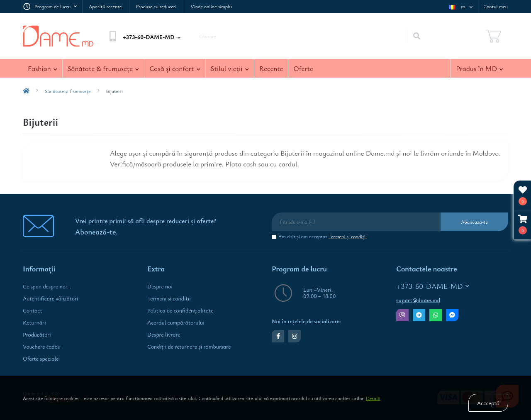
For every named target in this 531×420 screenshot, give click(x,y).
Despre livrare (164, 335)
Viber (402, 315)
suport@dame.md (418, 300)
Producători (37, 335)
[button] (523, 225)
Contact (33, 310)
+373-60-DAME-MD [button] (433, 286)
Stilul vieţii (230, 68)
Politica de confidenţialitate (180, 310)
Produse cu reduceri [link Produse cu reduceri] (156, 6)
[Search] (417, 36)
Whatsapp (436, 315)
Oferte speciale (41, 359)
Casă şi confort (175, 68)
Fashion (43, 68)
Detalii (373, 398)
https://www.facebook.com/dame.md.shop (278, 336)
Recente (271, 68)
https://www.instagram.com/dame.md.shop (295, 336)
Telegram (419, 315)
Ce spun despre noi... (47, 286)
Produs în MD (480, 68)
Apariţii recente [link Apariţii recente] (105, 6)
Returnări (34, 322)
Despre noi (160, 286)
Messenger (452, 315)
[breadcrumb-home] (26, 91)
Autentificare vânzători (51, 298)
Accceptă (488, 403)
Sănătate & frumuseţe (104, 68)
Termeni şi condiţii (348, 236)
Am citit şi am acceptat (323, 236)
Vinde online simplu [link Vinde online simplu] (211, 6)
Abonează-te (474, 222)
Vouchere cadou (42, 347)
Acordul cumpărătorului (176, 322)
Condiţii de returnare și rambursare (189, 347)
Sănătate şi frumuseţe (68, 91)
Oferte (303, 68)
